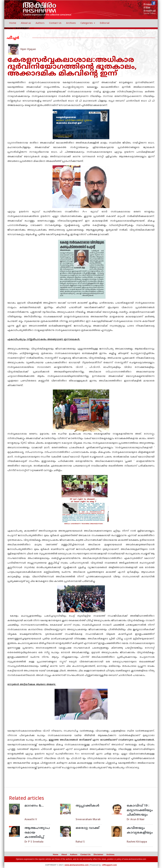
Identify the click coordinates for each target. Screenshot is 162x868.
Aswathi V (31, 820)
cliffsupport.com (109, 865)
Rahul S (80, 842)
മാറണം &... (34, 806)
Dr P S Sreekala (34, 842)
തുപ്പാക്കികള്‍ (87, 806)
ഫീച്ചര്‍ (13, 38)
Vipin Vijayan (28, 49)
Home (13, 23)
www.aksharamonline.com (135, 859)
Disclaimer (98, 855)
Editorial (105, 23)
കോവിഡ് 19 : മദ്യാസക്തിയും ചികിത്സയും (140, 810)
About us (26, 23)
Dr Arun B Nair (136, 820)
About (64, 855)
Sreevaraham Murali (88, 820)
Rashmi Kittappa (137, 842)
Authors (40, 23)
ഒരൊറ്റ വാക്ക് (87, 828)
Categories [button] (88, 23)
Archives (71, 23)
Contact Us (55, 23)
